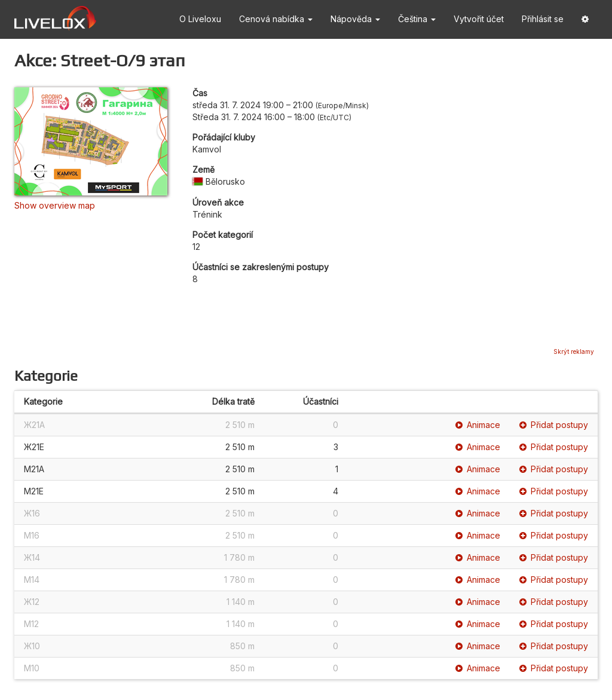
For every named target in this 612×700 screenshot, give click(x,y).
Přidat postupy (554, 425)
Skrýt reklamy (574, 351)
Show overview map (55, 205)
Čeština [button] (417, 19)
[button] (585, 19)
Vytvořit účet (479, 19)
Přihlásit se (543, 19)
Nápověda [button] (355, 19)
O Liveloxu (200, 19)
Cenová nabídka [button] (276, 19)
